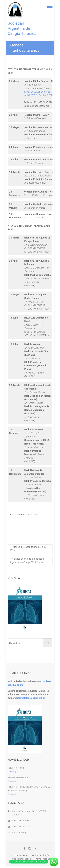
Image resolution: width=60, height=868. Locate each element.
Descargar (13, 772)
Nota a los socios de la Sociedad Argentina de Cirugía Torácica (27, 561)
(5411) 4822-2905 (21, 827)
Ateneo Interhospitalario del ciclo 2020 (28, 549)
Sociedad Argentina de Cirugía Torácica (22, 28)
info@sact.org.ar (20, 832)
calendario (32, 514)
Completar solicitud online (32, 698)
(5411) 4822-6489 (21, 821)
